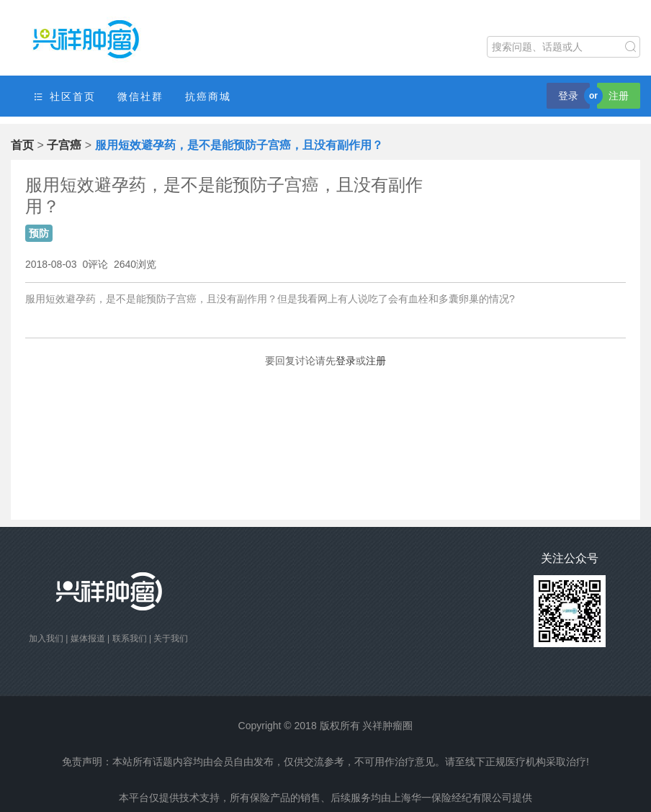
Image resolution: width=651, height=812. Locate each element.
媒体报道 (88, 639)
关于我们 (171, 639)
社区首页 (64, 97)
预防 (39, 233)
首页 (22, 145)
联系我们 (130, 639)
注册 (619, 96)
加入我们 (46, 639)
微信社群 (140, 96)
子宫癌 (64, 145)
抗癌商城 (208, 96)
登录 (568, 96)
